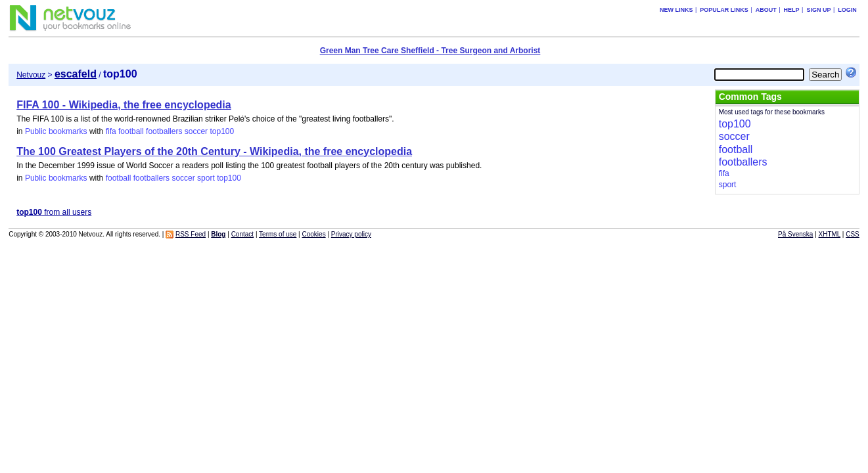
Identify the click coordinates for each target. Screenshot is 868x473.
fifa (111, 131)
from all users (54, 212)
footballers (164, 131)
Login (847, 10)
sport (206, 178)
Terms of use (278, 234)
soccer (196, 131)
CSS (853, 234)
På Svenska (795, 234)
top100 (222, 131)
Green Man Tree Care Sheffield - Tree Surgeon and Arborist (430, 51)
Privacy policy (351, 234)
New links (676, 10)
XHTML (830, 234)
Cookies (314, 234)
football (131, 131)
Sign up (818, 10)
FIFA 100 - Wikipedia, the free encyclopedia (124, 105)
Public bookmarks (56, 131)
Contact (242, 234)
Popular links (724, 10)
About (766, 10)
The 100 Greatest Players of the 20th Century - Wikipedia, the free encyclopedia (214, 151)
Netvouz (31, 75)
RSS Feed (191, 234)
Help (792, 10)
